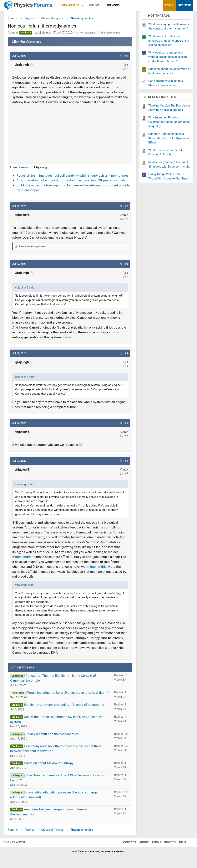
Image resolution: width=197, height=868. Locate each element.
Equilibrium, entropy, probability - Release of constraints (64, 706)
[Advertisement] (70, 134)
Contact (126, 844)
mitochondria (22, 558)
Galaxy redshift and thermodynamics (52, 735)
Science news (19, 169)
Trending (113, 5)
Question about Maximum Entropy (49, 765)
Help (179, 844)
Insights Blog (70, 5)
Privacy (166, 844)
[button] (83, 5)
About (140, 844)
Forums (94, 5)
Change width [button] (18, 844)
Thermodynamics (110, 34)
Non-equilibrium (88, 34)
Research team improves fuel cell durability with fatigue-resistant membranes (73, 177)
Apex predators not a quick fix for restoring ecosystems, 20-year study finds (71, 182)
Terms (153, 844)
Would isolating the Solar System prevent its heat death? (68, 694)
